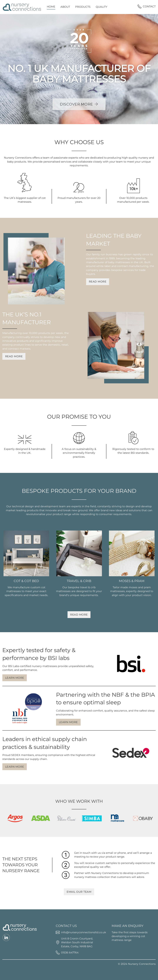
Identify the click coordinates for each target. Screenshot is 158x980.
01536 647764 (70, 952)
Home (51, 7)
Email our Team (79, 892)
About (65, 7)
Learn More (15, 678)
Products (83, 7)
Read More (98, 282)
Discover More (79, 104)
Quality (102, 7)
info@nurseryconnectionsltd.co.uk (84, 932)
